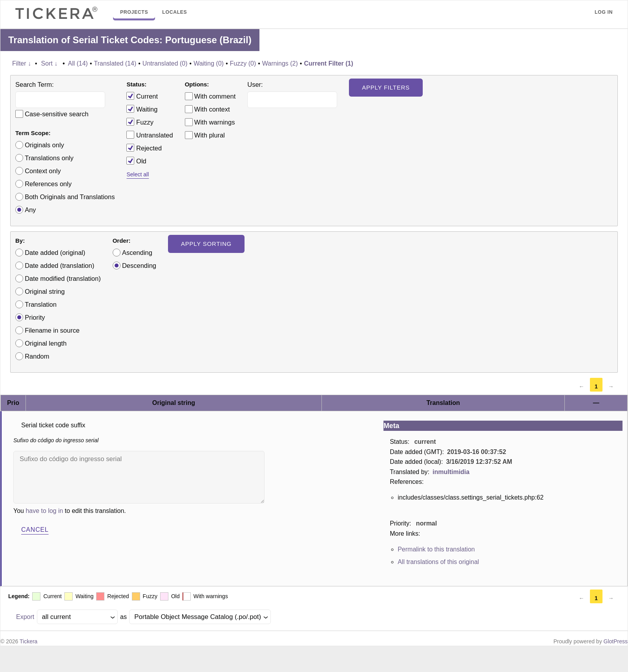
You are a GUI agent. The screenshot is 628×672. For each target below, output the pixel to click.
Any (30, 210)
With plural (210, 135)
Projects (134, 12)
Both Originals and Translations (70, 197)
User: (255, 84)
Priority (35, 317)
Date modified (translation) (63, 278)
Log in (604, 12)
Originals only (44, 145)
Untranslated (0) (165, 63)
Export (25, 617)
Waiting (142, 109)
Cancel (35, 530)
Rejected (144, 148)
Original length (46, 343)
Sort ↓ (49, 63)
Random (37, 356)
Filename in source (52, 330)
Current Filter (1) (328, 63)
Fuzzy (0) (243, 63)
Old (136, 161)
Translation (41, 304)
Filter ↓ (22, 63)
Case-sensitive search (57, 114)
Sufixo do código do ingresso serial (139, 477)
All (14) (78, 63)
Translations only (49, 158)
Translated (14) (115, 63)
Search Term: (35, 84)
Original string (45, 291)
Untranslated (150, 135)
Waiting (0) (209, 63)
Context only (43, 171)
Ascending (137, 253)
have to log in (44, 511)
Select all (138, 174)
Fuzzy (140, 122)
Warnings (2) (280, 63)
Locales (174, 12)
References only (48, 184)
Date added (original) (55, 253)
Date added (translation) (59, 266)
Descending (139, 266)
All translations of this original (438, 562)
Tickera (28, 641)
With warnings (215, 122)
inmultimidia (451, 472)
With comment (215, 96)
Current (142, 96)
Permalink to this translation (436, 549)
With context (212, 109)
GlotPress (616, 641)
